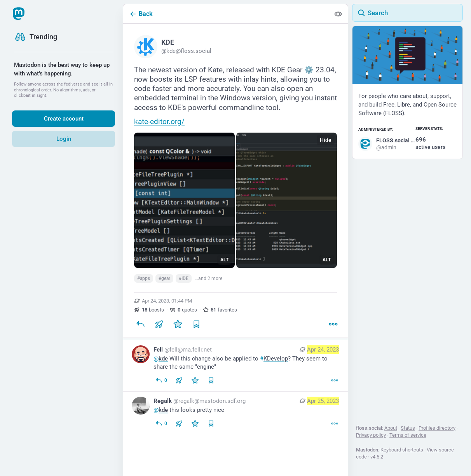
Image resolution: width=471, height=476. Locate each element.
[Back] (227, 14)
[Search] (407, 13)
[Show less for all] (338, 14)
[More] (333, 324)
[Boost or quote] (159, 324)
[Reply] (140, 324)
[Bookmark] (196, 324)
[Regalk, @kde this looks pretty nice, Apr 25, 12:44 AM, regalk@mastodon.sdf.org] (235, 413)
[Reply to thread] (161, 380)
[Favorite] (178, 324)
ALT (224, 260)
